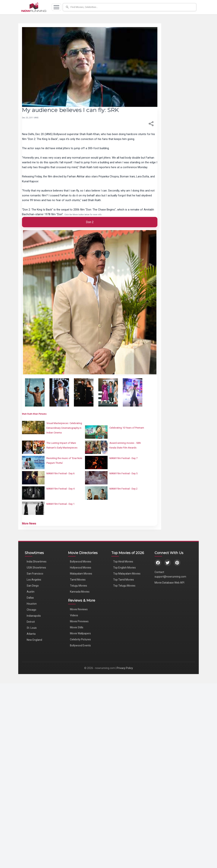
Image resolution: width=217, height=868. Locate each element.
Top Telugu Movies (124, 586)
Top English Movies (124, 568)
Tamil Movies (78, 580)
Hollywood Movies (81, 568)
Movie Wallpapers (80, 633)
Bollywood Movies (81, 562)
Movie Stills (77, 627)
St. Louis (32, 628)
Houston (32, 604)
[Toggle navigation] (56, 7)
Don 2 (90, 222)
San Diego (33, 586)
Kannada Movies (80, 592)
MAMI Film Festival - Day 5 (123, 473)
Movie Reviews (79, 609)
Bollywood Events (80, 645)
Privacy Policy (125, 668)
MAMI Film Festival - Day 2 (123, 489)
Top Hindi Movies (123, 562)
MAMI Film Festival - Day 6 (60, 473)
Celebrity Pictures (80, 639)
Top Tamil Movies (124, 580)
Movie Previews (79, 621)
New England (34, 640)
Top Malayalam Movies (127, 574)
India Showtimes (37, 562)
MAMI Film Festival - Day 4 (60, 489)
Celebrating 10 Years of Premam (127, 428)
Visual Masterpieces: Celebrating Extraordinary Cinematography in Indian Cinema (64, 428)
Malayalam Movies (81, 574)
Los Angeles (34, 580)
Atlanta (31, 634)
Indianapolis (34, 616)
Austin (31, 592)
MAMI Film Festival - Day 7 (123, 458)
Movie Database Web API (169, 583)
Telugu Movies (79, 586)
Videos (74, 615)
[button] (130, 7)
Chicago (31, 610)
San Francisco (35, 574)
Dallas (30, 598)
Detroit (31, 622)
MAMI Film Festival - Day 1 (60, 504)
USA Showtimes (36, 568)
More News (29, 524)
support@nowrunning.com (170, 577)
